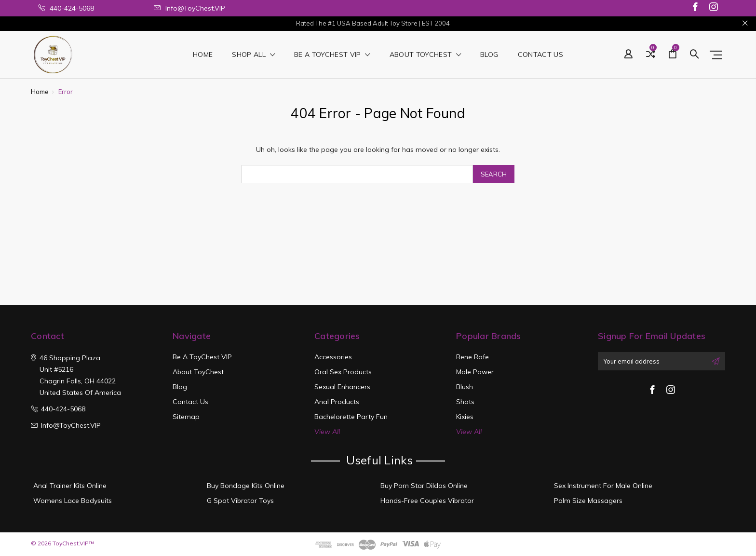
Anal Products (337, 402)
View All (327, 432)
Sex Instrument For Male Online (603, 486)
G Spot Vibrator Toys (240, 501)
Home (203, 55)
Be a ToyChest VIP (332, 55)
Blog (489, 55)
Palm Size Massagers (588, 501)
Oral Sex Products (343, 372)
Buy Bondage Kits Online (246, 486)
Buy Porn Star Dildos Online (424, 486)
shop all (253, 55)
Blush (465, 387)
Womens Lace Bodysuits (73, 501)
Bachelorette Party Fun (351, 417)
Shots (465, 402)
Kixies (465, 417)
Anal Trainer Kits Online (70, 486)
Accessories (333, 357)
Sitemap (186, 417)
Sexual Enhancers (342, 387)
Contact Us (541, 55)
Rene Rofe (472, 357)
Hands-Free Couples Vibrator (427, 501)
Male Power (475, 372)
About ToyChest (425, 55)
